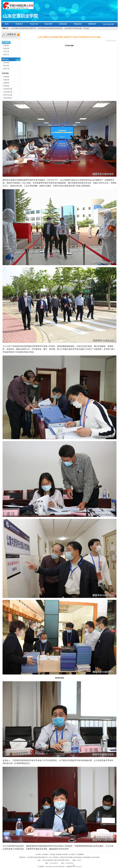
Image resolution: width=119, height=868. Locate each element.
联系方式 (6, 55)
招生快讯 (6, 63)
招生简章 (48, 24)
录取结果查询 (8, 98)
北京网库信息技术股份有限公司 (37, 857)
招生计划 (6, 69)
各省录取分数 (8, 89)
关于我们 (38, 854)
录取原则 (78, 24)
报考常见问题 (8, 95)
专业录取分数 (8, 92)
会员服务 (45, 854)
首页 (7, 24)
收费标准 (6, 83)
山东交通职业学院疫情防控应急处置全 (50, 28)
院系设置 (63, 24)
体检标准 (6, 80)
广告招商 (52, 854)
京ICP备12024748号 (52, 867)
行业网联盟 (80, 854)
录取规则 (6, 77)
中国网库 (69, 867)
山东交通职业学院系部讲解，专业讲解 (76, 28)
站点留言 (72, 854)
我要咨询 (92, 24)
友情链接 (59, 854)
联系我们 (66, 854)
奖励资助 (6, 86)
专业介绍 (34, 24)
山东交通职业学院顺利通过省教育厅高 (24, 28)
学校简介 (19, 24)
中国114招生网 (108, 24)
